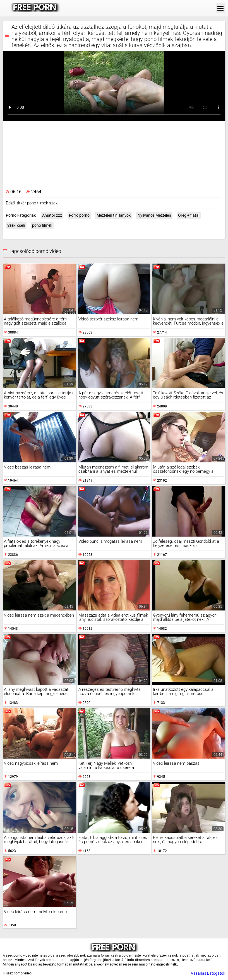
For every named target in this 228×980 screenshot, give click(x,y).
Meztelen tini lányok (114, 215)
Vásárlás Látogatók (208, 973)
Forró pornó (79, 215)
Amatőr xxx (52, 215)
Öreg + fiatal (189, 215)
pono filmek (42, 225)
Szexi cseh (16, 225)
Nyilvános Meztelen (154, 215)
